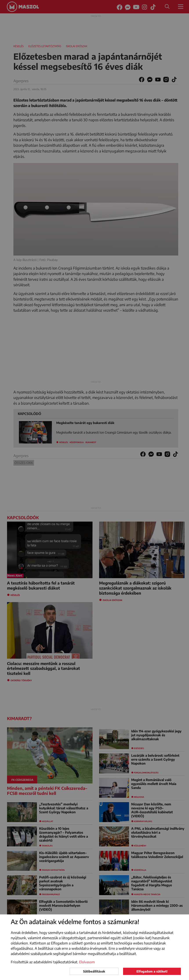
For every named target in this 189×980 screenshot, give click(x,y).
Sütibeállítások (94, 971)
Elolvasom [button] (87, 962)
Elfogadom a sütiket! (152, 971)
